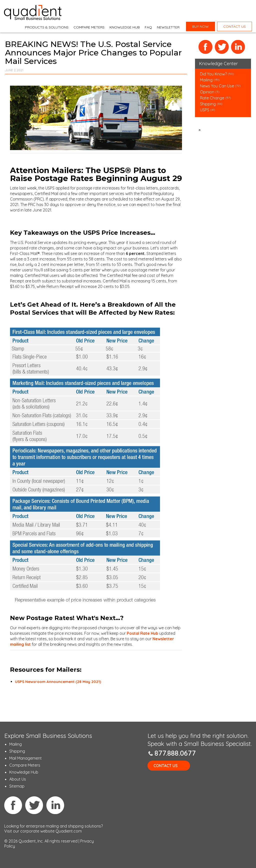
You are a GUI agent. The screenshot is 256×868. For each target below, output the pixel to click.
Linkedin (55, 805)
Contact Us (165, 766)
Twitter (222, 47)
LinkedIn (238, 47)
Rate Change (212, 98)
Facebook (206, 47)
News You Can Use (217, 86)
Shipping (208, 104)
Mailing (207, 80)
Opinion (207, 92)
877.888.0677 (175, 753)
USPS (205, 110)
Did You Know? (213, 74)
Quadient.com (69, 831)
